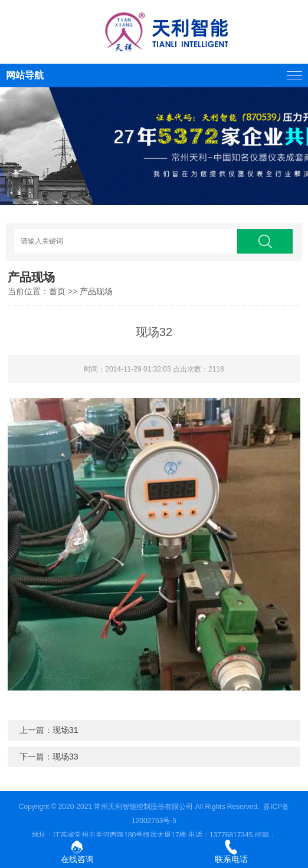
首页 (57, 291)
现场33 (65, 757)
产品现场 (96, 291)
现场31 (65, 730)
